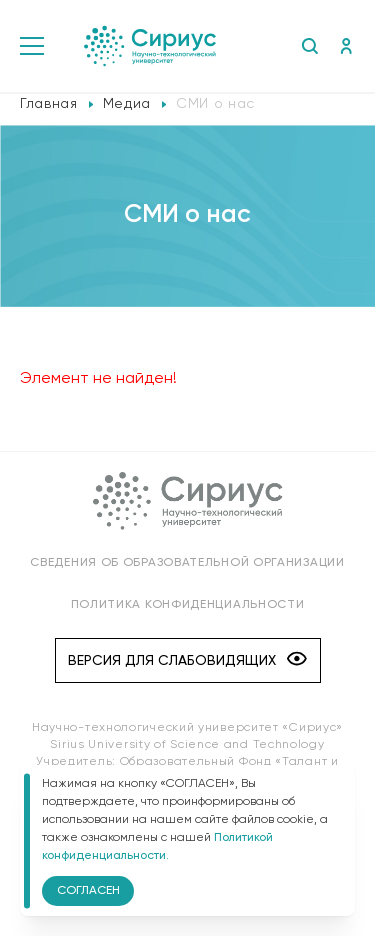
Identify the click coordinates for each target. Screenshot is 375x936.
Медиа (127, 104)
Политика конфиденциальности (188, 605)
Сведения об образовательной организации (187, 563)
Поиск (309, 46)
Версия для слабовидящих (187, 660)
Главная (49, 104)
